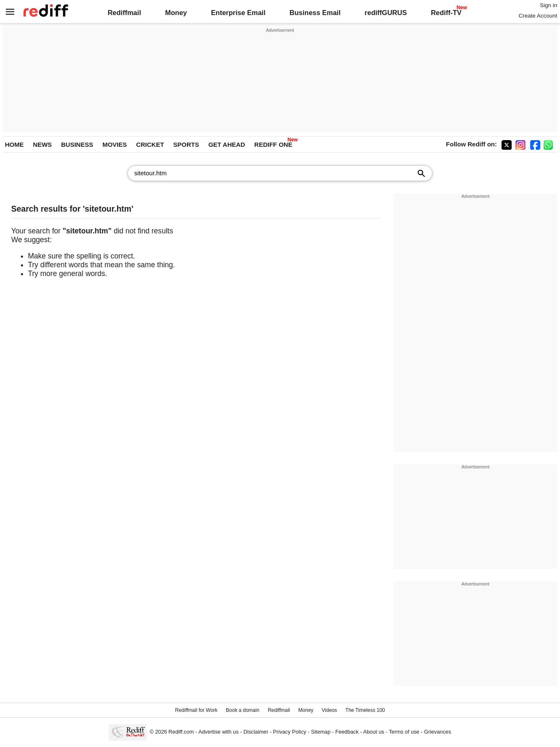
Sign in (548, 5)
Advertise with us (218, 732)
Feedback (347, 732)
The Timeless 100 (365, 710)
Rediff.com (181, 732)
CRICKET (150, 145)
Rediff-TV (446, 13)
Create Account (538, 16)
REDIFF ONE (273, 145)
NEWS (42, 145)
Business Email (315, 13)
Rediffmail (124, 13)
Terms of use (404, 732)
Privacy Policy (290, 732)
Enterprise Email (238, 13)
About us (373, 732)
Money (176, 13)
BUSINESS (77, 145)
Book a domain (243, 710)
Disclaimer (256, 732)
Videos (329, 710)
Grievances (438, 732)
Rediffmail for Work (196, 710)
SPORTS (186, 145)
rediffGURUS (386, 13)
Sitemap (321, 732)
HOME (14, 145)
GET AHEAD (227, 145)
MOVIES (115, 145)
